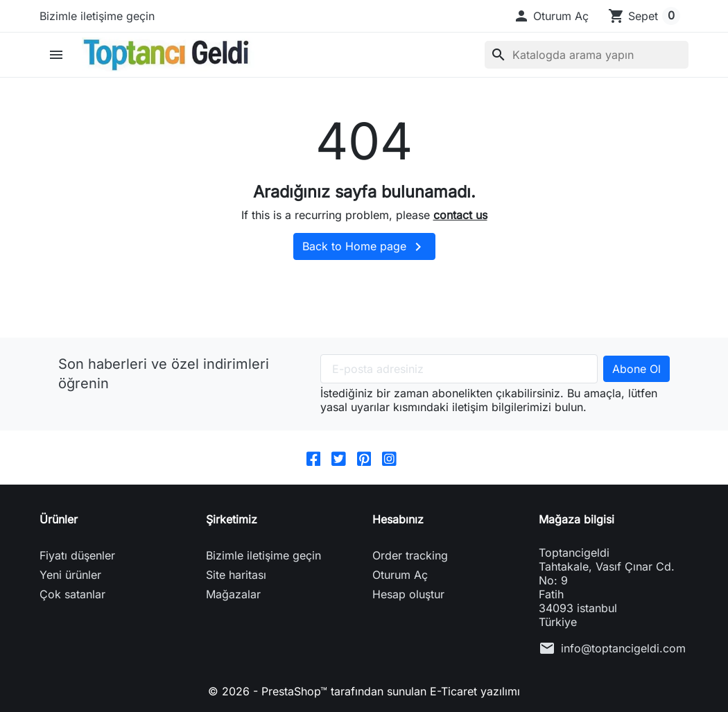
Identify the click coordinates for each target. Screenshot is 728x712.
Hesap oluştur (408, 594)
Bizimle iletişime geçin (97, 16)
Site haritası (236, 575)
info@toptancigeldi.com (623, 648)
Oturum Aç (400, 575)
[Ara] (587, 55)
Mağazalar (233, 594)
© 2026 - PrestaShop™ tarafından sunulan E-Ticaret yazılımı (364, 691)
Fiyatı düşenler (77, 555)
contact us (460, 215)
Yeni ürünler (70, 575)
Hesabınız (398, 519)
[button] (551, 16)
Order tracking (410, 555)
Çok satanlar (72, 594)
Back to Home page (364, 247)
